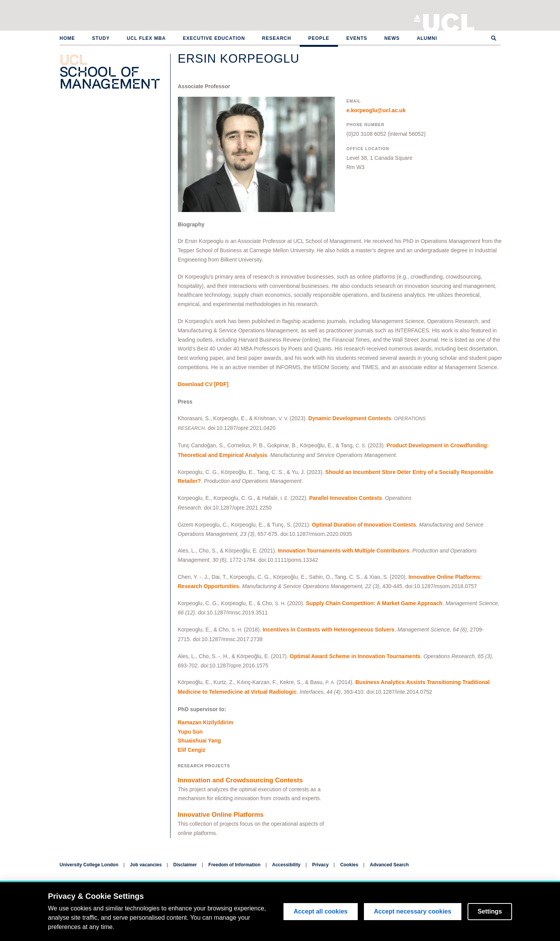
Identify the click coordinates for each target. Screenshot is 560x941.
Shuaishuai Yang (200, 741)
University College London (449, 21)
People (319, 38)
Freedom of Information (235, 865)
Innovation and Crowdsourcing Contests (241, 780)
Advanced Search (389, 865)
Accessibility (286, 865)
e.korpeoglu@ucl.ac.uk (376, 110)
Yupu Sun (190, 732)
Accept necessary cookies (413, 911)
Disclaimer (185, 865)
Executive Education (214, 38)
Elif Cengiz (192, 750)
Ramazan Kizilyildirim (206, 722)
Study (101, 38)
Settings (490, 911)
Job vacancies (146, 865)
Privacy (320, 865)
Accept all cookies (321, 911)
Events (357, 38)
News (392, 38)
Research (277, 38)
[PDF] (203, 384)
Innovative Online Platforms (221, 815)
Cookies (349, 865)
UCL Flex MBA (146, 38)
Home (67, 38)
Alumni (427, 38)
